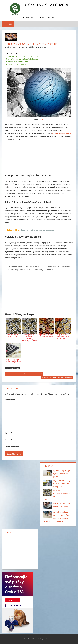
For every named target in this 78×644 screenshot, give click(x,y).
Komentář (10, 400)
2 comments (42, 47)
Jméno (9, 433)
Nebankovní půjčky (27, 47)
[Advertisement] (39, 158)
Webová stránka (12, 447)
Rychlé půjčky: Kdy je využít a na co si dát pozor (62, 474)
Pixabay (41, 119)
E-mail (8, 440)
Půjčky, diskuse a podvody (46, 5)
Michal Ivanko (12, 47)
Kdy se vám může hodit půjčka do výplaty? (56, 378)
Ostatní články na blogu (17, 64)
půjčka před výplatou (61, 133)
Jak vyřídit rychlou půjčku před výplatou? (23, 59)
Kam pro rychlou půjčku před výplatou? (23, 56)
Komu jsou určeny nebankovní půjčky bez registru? (24, 374)
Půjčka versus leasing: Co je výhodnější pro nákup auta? (62, 484)
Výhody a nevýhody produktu (19, 62)
